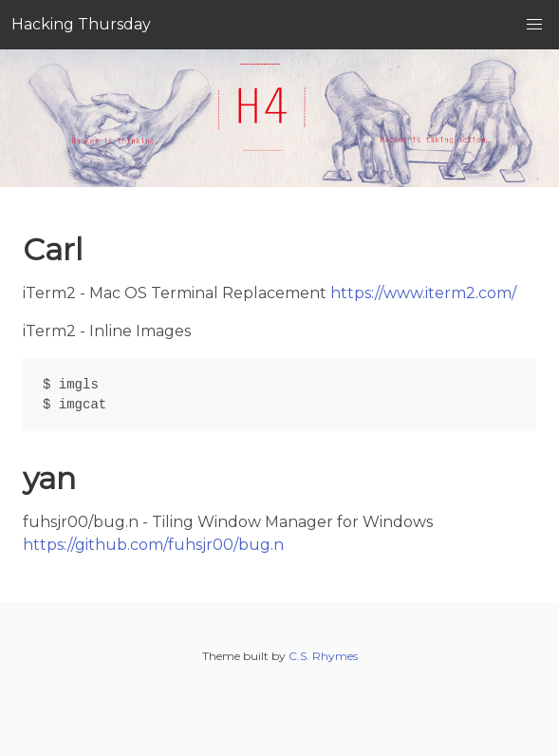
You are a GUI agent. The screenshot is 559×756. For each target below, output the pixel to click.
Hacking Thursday (81, 24)
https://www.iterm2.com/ (423, 293)
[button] (534, 25)
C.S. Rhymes (323, 656)
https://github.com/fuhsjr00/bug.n (153, 545)
